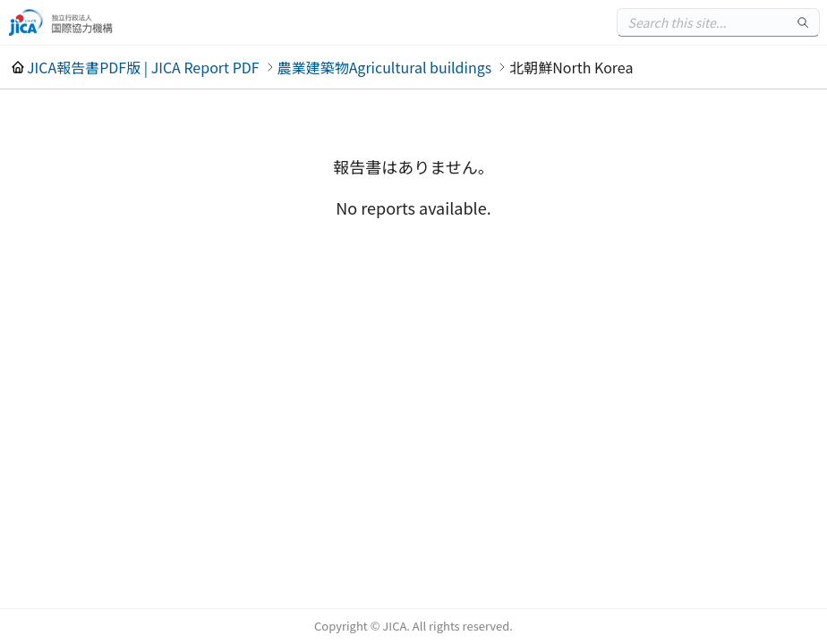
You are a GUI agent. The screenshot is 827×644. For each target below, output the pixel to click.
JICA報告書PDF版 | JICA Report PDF (143, 67)
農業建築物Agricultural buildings (385, 67)
